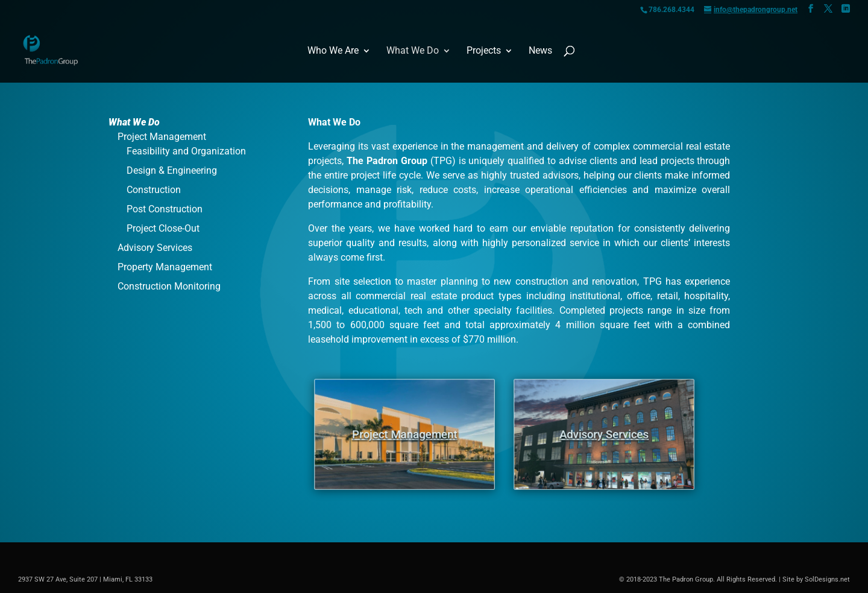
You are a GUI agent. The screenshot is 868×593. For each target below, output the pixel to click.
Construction (154, 190)
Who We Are (333, 51)
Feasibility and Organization (186, 151)
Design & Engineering (172, 170)
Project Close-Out (163, 228)
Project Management (162, 137)
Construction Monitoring (169, 286)
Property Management (165, 267)
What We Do (413, 51)
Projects (484, 51)
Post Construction (165, 209)
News (540, 51)
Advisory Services (155, 248)
